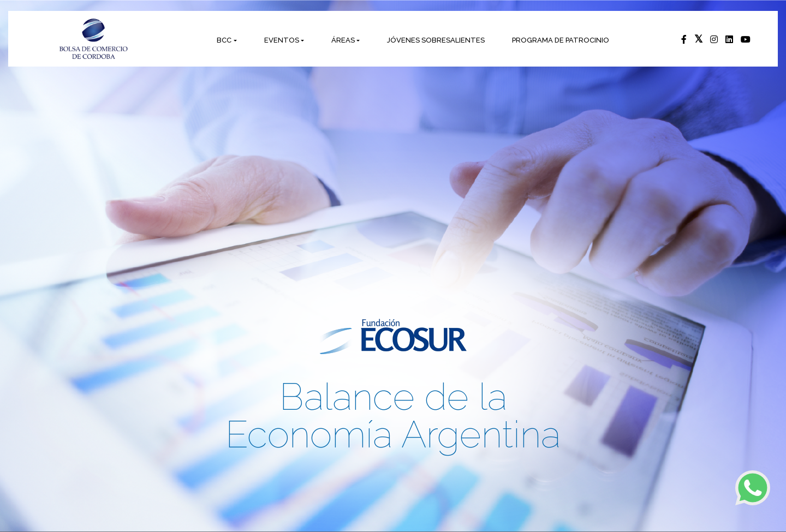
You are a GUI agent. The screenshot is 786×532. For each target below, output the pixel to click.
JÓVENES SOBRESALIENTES (436, 40)
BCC (224, 40)
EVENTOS (282, 40)
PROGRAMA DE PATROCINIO (561, 40)
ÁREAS (343, 40)
